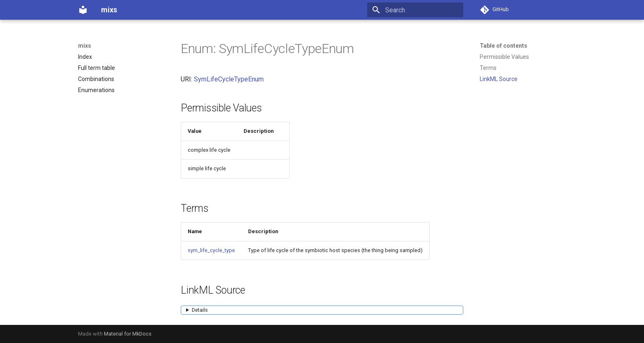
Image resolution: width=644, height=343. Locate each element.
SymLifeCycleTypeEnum (229, 79)
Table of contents (504, 46)
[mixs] (83, 10)
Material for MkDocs (128, 334)
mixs (85, 46)
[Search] (415, 10)
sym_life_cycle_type (211, 250)
